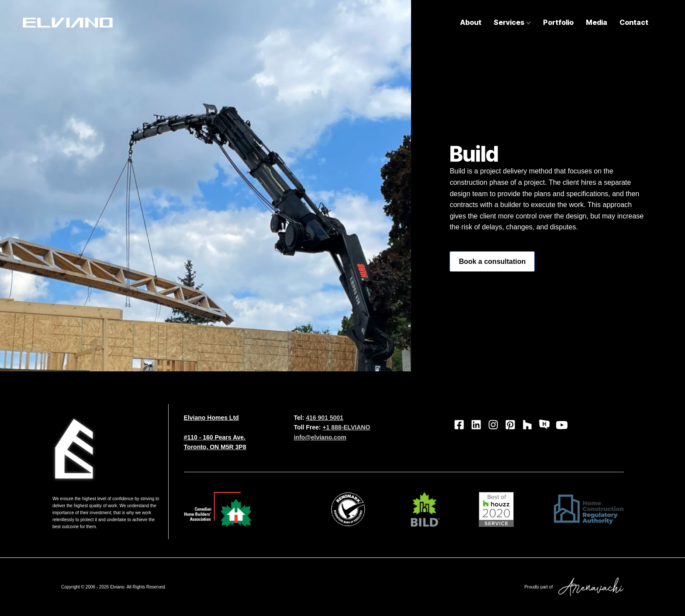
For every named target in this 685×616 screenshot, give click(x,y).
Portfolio (558, 22)
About (471, 22)
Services (512, 22)
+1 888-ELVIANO (346, 427)
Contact (634, 22)
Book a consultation (492, 261)
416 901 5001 (325, 418)
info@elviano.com (320, 437)
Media (597, 22)
